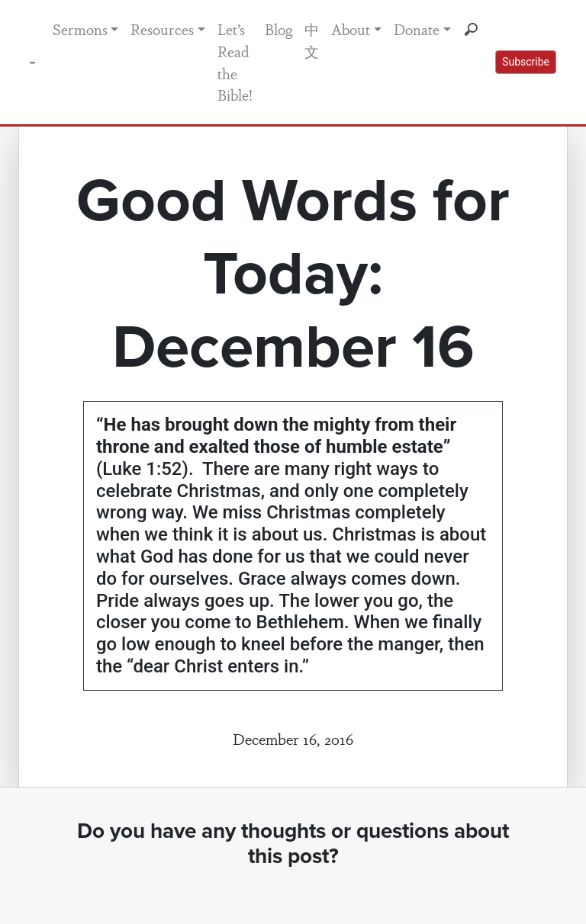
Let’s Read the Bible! (235, 62)
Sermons (80, 29)
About (351, 29)
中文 (312, 40)
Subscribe (526, 62)
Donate (417, 29)
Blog (279, 29)
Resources (162, 29)
